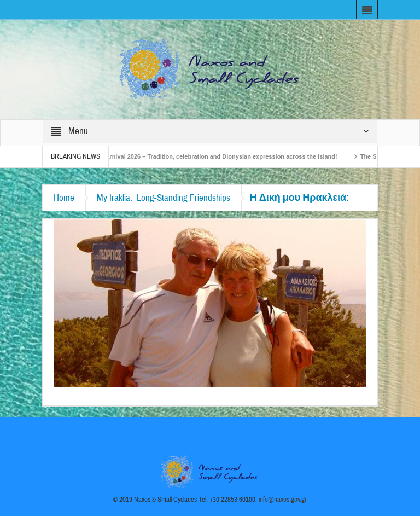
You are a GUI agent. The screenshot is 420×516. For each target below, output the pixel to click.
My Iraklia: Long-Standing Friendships (164, 198)
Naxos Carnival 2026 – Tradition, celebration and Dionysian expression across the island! (213, 156)
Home (64, 198)
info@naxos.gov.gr (283, 500)
